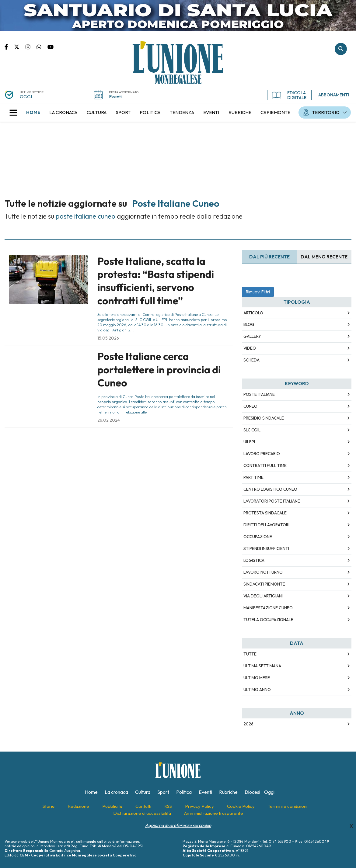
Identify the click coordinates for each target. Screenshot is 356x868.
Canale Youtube (51, 47)
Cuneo (250, 406)
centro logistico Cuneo (270, 489)
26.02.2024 (109, 420)
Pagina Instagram (31, 47)
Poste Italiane (259, 394)
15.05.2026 (108, 338)
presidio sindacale (264, 418)
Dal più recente (269, 257)
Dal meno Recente (324, 257)
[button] (13, 112)
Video (250, 348)
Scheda (251, 360)
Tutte (250, 654)
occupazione (258, 537)
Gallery (252, 336)
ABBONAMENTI (334, 95)
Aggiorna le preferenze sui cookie (178, 825)
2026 (248, 724)
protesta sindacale (265, 513)
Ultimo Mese (257, 678)
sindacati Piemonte (264, 584)
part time (253, 477)
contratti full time (265, 465)
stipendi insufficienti (266, 548)
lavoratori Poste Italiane (272, 501)
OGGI (26, 97)
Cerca (341, 49)
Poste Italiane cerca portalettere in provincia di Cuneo (159, 370)
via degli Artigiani (263, 596)
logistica (254, 560)
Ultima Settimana (262, 666)
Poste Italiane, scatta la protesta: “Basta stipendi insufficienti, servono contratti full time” (156, 281)
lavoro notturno (263, 572)
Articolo (253, 313)
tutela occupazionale (268, 620)
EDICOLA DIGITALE (289, 95)
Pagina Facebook (9, 47)
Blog (249, 324)
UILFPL (250, 442)
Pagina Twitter (20, 47)
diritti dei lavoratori (266, 525)
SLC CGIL (252, 430)
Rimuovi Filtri (258, 292)
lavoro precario (262, 454)
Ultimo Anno (257, 690)
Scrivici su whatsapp (42, 47)
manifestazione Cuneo (268, 608)
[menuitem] (33, 112)
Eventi (115, 97)
